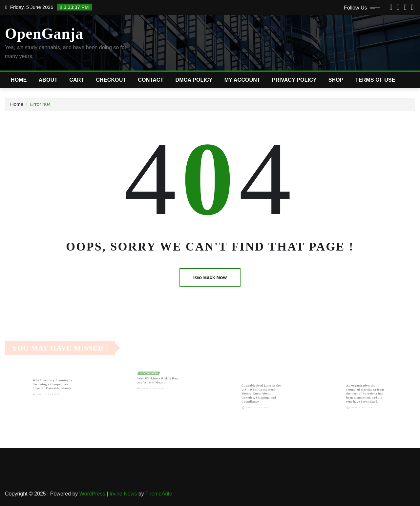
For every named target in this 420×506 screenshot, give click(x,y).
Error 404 (41, 104)
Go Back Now (210, 277)
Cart (77, 80)
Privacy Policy (294, 80)
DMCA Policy (194, 80)
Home (19, 80)
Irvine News (123, 494)
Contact (151, 80)
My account (242, 80)
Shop (336, 80)
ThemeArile (159, 494)
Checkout (111, 80)
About (48, 80)
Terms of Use (375, 80)
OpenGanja (44, 34)
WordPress (92, 494)
